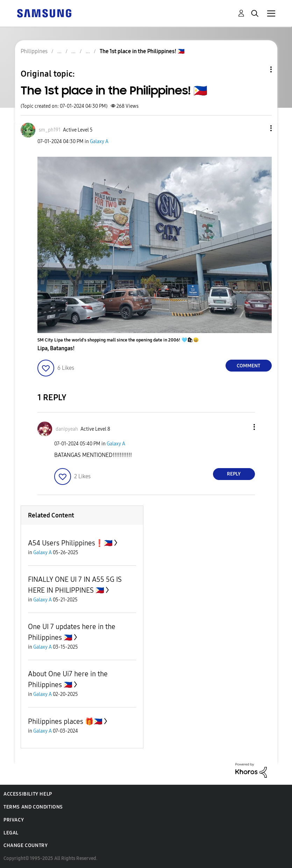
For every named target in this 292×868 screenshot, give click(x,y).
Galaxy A (99, 142)
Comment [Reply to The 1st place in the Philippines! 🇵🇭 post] (248, 366)
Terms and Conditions (33, 807)
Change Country (26, 845)
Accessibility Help (28, 794)
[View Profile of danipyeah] (67, 429)
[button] (259, 128)
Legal (11, 833)
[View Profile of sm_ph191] (50, 130)
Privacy (14, 820)
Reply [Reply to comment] (234, 474)
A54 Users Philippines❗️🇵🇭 (70, 543)
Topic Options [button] (259, 69)
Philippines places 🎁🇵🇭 (65, 721)
